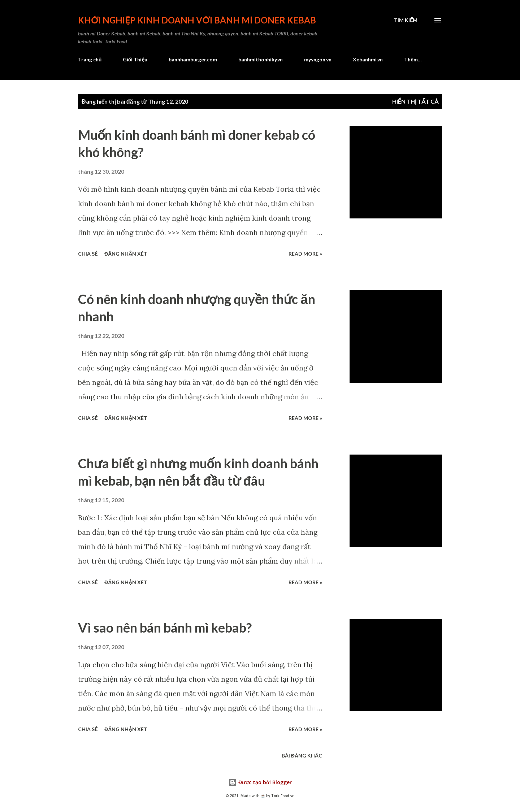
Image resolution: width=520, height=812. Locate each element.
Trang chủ (90, 59)
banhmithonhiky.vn (261, 59)
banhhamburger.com (193, 59)
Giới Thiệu (135, 59)
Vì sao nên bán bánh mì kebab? (165, 628)
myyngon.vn (318, 59)
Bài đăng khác (302, 755)
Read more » (305, 254)
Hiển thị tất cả (415, 101)
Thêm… (413, 59)
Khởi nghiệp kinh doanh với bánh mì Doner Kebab (197, 20)
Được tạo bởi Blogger (260, 782)
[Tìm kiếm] (406, 20)
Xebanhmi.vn (368, 59)
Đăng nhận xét (126, 254)
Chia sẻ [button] (88, 254)
